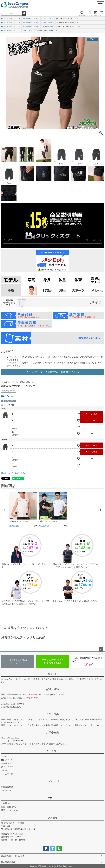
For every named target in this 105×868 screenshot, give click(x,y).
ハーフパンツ (48, 18)
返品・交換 (53, 714)
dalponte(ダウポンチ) (31, 18)
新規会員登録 (7, 787)
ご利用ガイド (83, 679)
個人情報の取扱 (8, 862)
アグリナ (5, 756)
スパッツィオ (7, 767)
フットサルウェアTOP (12, 18)
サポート (53, 798)
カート (102, 15)
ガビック (5, 770)
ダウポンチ (6, 763)
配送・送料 (53, 689)
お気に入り (82, 15)
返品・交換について (10, 810)
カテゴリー (53, 751)
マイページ (89, 15)
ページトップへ (101, 649)
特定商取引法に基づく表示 (13, 856)
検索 (24, 13)
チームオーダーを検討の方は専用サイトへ (53, 372)
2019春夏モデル (49, 27)
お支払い (53, 674)
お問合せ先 (53, 733)
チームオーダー (8, 774)
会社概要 (53, 818)
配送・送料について (10, 807)
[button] (4, 510)
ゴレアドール (7, 760)
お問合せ (96, 15)
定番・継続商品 (48, 22)
